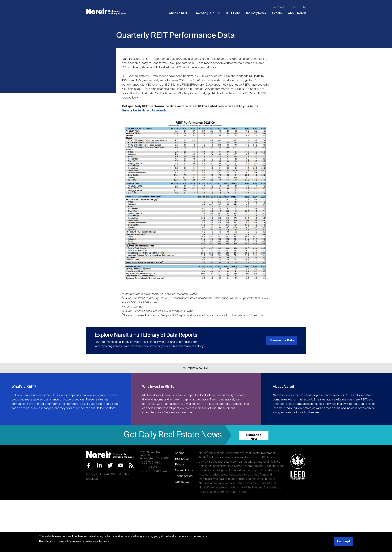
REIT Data (233, 13)
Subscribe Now (254, 437)
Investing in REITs (208, 13)
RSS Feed (131, 465)
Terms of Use (184, 476)
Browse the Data (282, 340)
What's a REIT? (179, 13)
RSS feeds (182, 459)
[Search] (305, 7)
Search (180, 453)
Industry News (256, 13)
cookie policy (102, 541)
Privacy (180, 465)
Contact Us (182, 482)
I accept (344, 542)
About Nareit (297, 13)
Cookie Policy (184, 470)
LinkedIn (99, 465)
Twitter (110, 465)
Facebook (89, 465)
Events (277, 13)
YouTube (121, 465)
